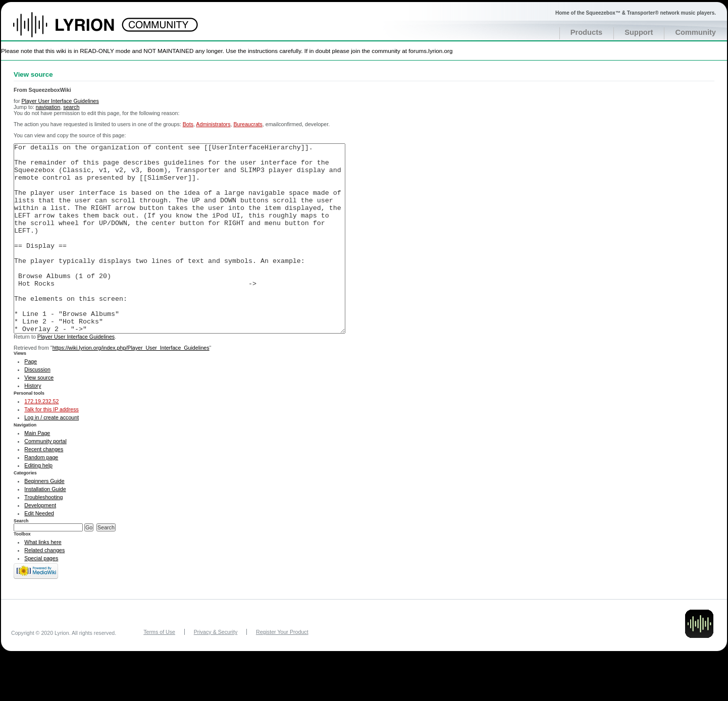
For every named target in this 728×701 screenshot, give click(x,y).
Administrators (213, 124)
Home (74, 30)
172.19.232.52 (41, 439)
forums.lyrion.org (430, 51)
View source (39, 415)
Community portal (45, 479)
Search (21, 559)
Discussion (37, 407)
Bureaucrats (248, 124)
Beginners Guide (44, 519)
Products (587, 32)
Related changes (44, 588)
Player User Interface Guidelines (60, 101)
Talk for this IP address (51, 447)
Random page (41, 495)
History (33, 423)
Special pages (41, 596)
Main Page (37, 471)
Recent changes (44, 487)
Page (31, 399)
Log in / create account (51, 455)
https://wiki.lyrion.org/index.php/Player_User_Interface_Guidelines (131, 386)
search (71, 107)
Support (639, 32)
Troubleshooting (43, 535)
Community (695, 32)
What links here (43, 580)
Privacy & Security (216, 670)
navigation (48, 107)
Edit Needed (39, 551)
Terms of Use (159, 670)
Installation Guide (45, 527)
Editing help (38, 503)
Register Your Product (282, 670)
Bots (188, 124)
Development (40, 543)
